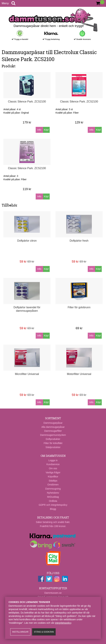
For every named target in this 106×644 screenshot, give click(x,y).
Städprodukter (53, 447)
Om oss (53, 468)
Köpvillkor (53, 477)
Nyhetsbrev (53, 493)
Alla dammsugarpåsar (53, 427)
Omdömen (53, 485)
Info (39, 130)
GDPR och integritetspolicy (53, 505)
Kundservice (53, 464)
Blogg (53, 509)
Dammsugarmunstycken (53, 435)
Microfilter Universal (27, 374)
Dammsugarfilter (53, 431)
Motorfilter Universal (79, 374)
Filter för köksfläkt (53, 443)
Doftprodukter (53, 439)
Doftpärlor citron (27, 241)
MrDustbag (53, 497)
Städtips (53, 481)
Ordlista (53, 501)
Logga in (53, 460)
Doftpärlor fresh (79, 241)
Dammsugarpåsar (53, 423)
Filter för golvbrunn (79, 307)
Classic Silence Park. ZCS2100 (27, 102)
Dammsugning (53, 489)
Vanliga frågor (53, 472)
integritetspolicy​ (63, 623)
